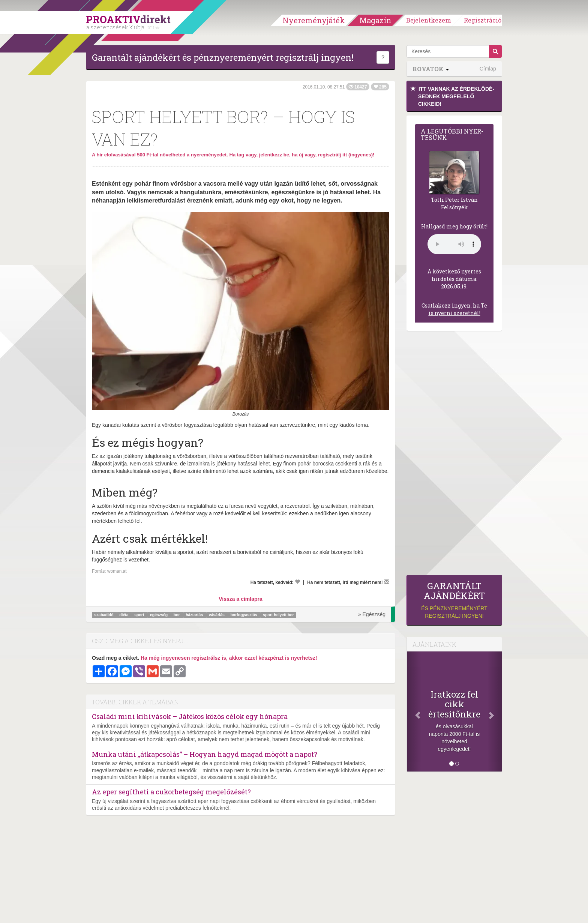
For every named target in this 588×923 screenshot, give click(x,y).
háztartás (195, 615)
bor (177, 615)
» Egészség (372, 614)
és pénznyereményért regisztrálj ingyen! (454, 600)
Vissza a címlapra (240, 599)
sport (140, 615)
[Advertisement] (454, 455)
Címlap (488, 69)
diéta (124, 615)
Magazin (376, 20)
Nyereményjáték (314, 20)
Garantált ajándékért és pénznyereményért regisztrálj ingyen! (223, 57)
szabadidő (104, 615)
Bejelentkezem (429, 20)
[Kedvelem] (297, 582)
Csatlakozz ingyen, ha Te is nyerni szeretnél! (454, 309)
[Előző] (414, 711)
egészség (159, 615)
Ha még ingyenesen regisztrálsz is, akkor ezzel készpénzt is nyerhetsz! (229, 658)
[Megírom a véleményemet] (387, 582)
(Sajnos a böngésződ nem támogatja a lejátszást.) (454, 244)
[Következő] (495, 711)
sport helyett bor (278, 615)
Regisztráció (483, 20)
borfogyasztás (244, 615)
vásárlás (217, 615)
